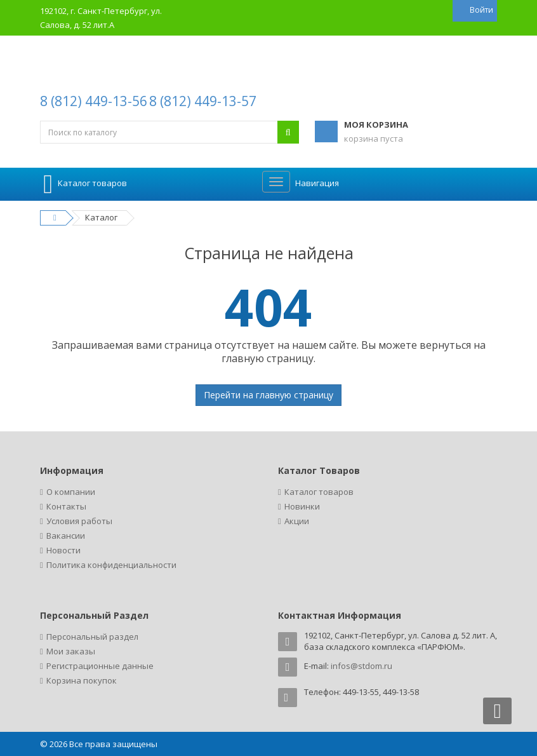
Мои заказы (71, 651)
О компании (71, 492)
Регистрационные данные (100, 666)
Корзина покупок (82, 680)
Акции (297, 521)
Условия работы (79, 521)
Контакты (66, 506)
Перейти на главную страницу (268, 395)
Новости (63, 550)
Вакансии (66, 536)
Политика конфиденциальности (111, 565)
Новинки (302, 506)
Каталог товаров (319, 492)
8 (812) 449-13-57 (203, 101)
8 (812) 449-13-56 (94, 101)
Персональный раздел (92, 637)
